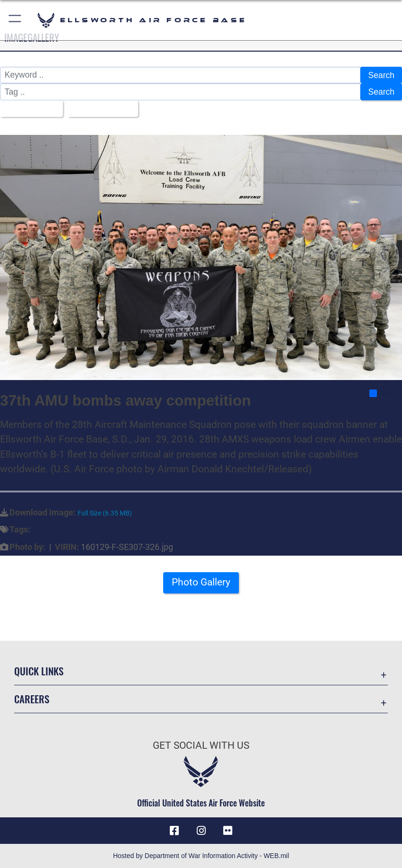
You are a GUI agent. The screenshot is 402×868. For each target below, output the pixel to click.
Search (381, 75)
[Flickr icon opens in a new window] (227, 831)
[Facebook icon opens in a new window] (175, 831)
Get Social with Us (201, 745)
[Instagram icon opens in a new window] (201, 831)
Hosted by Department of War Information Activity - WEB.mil (201, 856)
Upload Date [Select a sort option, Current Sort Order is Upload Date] (99, 109)
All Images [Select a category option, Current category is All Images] (28, 109)
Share (385, 393)
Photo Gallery (201, 582)
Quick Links (39, 671)
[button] (15, 20)
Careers (32, 699)
